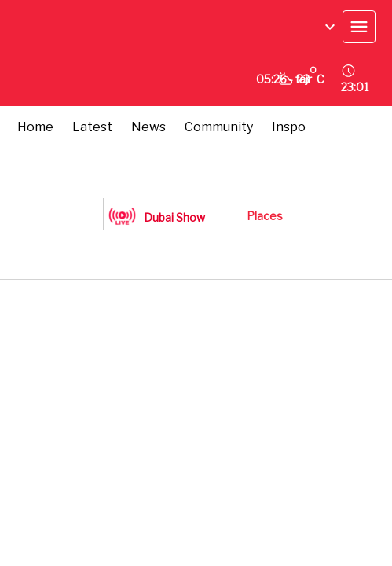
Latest (92, 127)
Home (35, 127)
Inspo (289, 127)
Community (219, 127)
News (148, 127)
